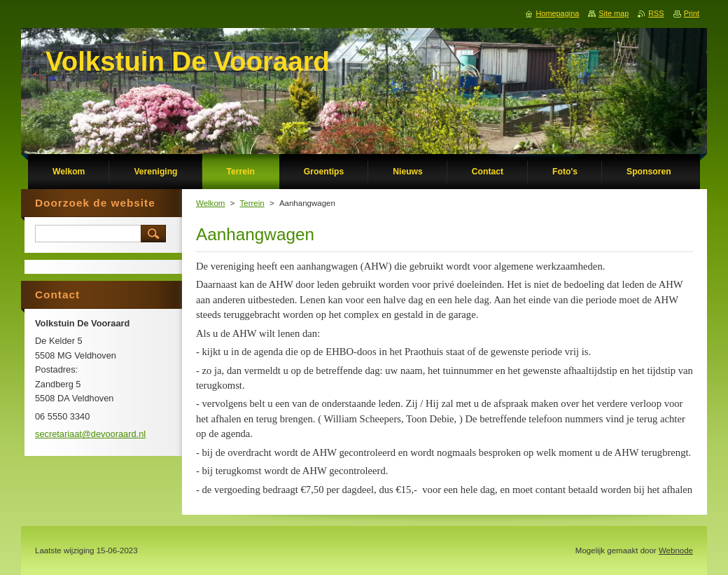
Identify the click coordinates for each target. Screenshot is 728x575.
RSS (656, 13)
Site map (614, 13)
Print (692, 13)
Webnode (676, 550)
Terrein (252, 203)
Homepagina (558, 13)
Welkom (210, 203)
